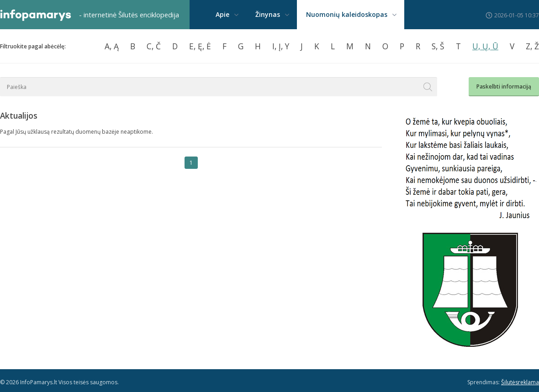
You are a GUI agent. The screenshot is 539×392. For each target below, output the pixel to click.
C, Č (154, 46)
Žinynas (268, 14)
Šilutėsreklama (520, 382)
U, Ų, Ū (485, 46)
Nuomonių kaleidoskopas (347, 14)
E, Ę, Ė (200, 46)
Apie (222, 14)
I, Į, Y (281, 46)
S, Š (438, 46)
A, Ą (112, 46)
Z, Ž (532, 46)
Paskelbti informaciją (504, 86)
